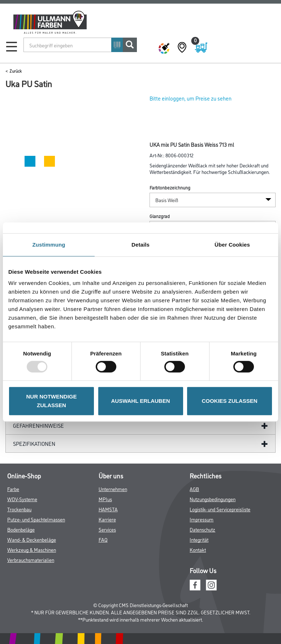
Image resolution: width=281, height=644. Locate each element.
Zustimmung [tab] (49, 245)
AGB (194, 489)
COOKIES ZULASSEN (229, 401)
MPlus (105, 499)
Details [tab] (140, 245)
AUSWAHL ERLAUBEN (140, 401)
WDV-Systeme (22, 499)
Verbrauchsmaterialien (31, 560)
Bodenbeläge (21, 529)
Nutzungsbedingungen (213, 499)
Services (107, 529)
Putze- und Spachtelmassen (36, 519)
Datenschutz (202, 529)
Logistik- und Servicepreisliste (220, 509)
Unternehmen (113, 489)
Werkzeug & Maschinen (32, 549)
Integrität (199, 539)
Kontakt (198, 549)
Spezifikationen (34, 443)
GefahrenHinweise (38, 425)
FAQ (103, 539)
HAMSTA (108, 509)
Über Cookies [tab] (232, 245)
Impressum (202, 519)
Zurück (16, 71)
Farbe (13, 489)
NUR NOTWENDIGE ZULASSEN (52, 401)
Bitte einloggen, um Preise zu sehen (191, 98)
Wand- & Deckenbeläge (32, 539)
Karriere (107, 519)
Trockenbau (19, 509)
